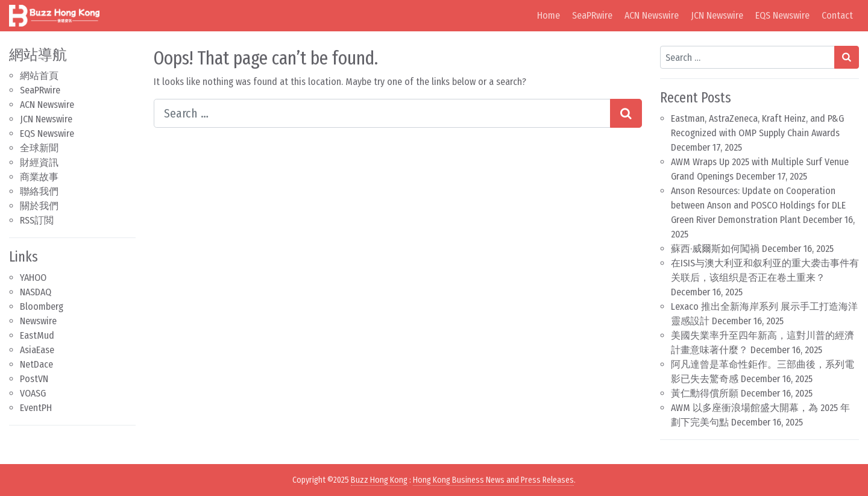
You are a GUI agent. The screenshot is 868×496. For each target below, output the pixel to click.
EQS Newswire (782, 15)
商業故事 (39, 177)
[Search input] (382, 113)
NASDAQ (36, 292)
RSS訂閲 (37, 220)
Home (549, 15)
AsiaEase (37, 350)
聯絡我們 (39, 191)
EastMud (37, 335)
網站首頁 (39, 76)
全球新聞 (39, 148)
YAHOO (33, 278)
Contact (837, 15)
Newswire (38, 321)
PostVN (34, 379)
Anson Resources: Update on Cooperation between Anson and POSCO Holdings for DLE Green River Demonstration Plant (758, 205)
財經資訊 (39, 162)
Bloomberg (42, 306)
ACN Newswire (652, 15)
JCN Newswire (717, 15)
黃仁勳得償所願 (705, 393)
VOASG (33, 393)
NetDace (36, 364)
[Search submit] (626, 113)
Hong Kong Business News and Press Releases (493, 480)
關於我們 (39, 206)
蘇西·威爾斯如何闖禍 (715, 249)
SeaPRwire (592, 15)
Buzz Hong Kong (379, 480)
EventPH (36, 408)
